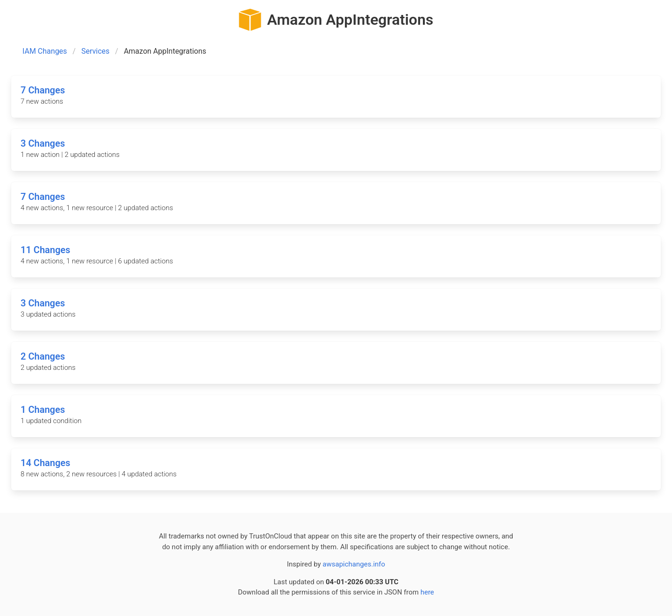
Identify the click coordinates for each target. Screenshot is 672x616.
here (427, 592)
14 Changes (45, 463)
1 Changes (43, 410)
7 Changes (43, 90)
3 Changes (43, 143)
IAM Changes (45, 51)
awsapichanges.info (354, 564)
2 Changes (43, 356)
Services (95, 51)
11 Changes (45, 250)
